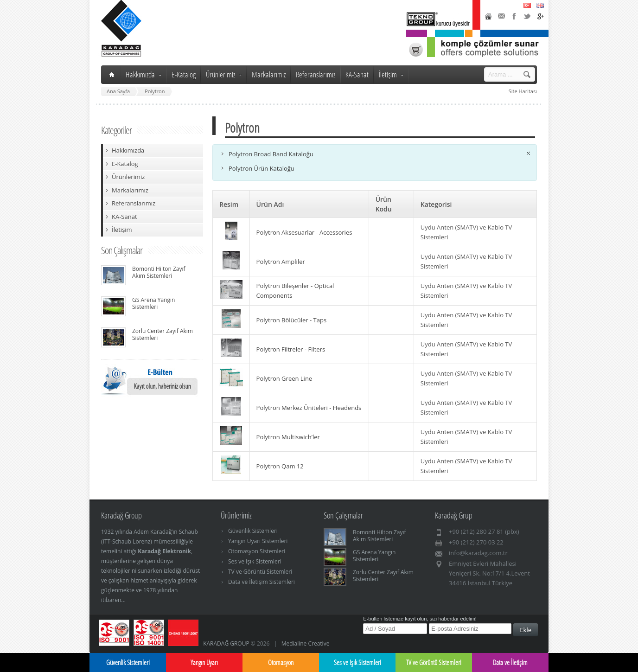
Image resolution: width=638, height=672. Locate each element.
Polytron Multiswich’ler (288, 437)
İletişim (391, 74)
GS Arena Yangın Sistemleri (153, 303)
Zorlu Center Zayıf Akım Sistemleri (163, 334)
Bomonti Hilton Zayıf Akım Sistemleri (159, 272)
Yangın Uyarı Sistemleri (258, 541)
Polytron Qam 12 (280, 466)
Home (488, 16)
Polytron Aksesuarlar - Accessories (304, 232)
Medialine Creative (306, 643)
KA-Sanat (357, 74)
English (540, 5)
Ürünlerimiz (224, 74)
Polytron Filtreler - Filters (291, 349)
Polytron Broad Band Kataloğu (271, 154)
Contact (501, 16)
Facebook (514, 16)
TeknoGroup (439, 19)
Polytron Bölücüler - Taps (292, 320)
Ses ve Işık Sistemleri (255, 561)
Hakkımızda (144, 74)
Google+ (540, 16)
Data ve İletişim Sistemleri (262, 582)
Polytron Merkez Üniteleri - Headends (309, 408)
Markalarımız (269, 74)
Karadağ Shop (416, 50)
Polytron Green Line (284, 378)
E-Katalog (184, 74)
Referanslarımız (316, 74)
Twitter (527, 16)
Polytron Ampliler (281, 262)
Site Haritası (523, 91)
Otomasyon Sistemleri (257, 551)
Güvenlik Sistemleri (253, 531)
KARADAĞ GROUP (226, 643)
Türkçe (527, 5)
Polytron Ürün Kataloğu (262, 168)
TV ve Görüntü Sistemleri (260, 572)
